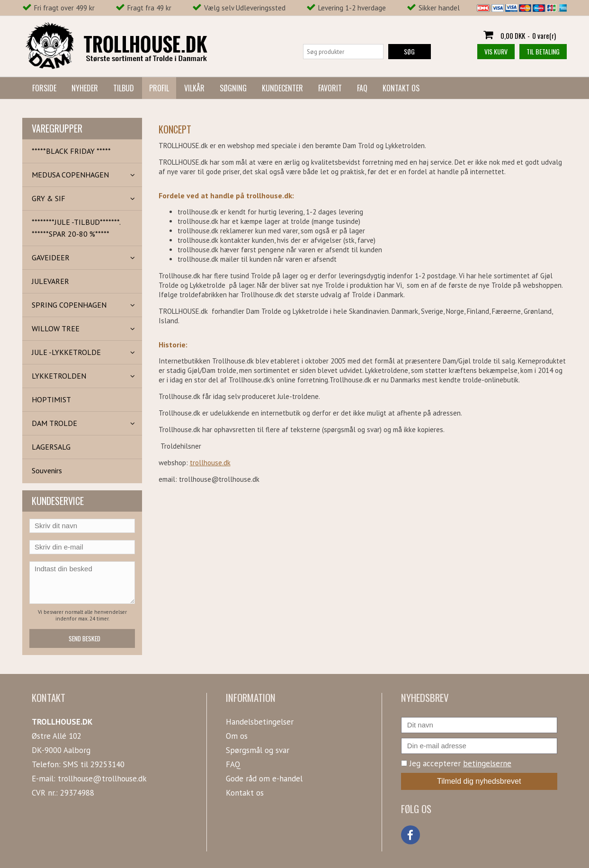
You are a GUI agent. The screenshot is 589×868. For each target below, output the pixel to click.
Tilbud (124, 88)
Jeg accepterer (456, 763)
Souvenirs (47, 470)
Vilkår (194, 88)
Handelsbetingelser (260, 722)
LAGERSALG (51, 447)
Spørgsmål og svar (258, 750)
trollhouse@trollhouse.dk (102, 779)
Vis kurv (496, 51)
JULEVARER (50, 281)
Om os (237, 736)
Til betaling (543, 51)
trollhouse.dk (210, 463)
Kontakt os (401, 88)
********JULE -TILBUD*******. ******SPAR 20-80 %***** (76, 228)
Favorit (330, 88)
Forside (44, 88)
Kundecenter (282, 88)
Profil (159, 88)
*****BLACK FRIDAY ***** (71, 151)
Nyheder (85, 88)
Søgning (233, 88)
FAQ (362, 88)
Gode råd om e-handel (264, 779)
